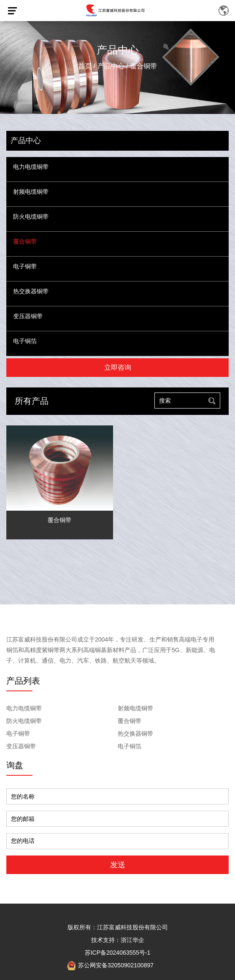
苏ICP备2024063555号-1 (118, 953)
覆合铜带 (25, 242)
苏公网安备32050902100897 (110, 965)
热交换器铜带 (31, 291)
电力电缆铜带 (31, 167)
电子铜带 (25, 267)
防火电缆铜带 (31, 217)
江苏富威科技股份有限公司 (132, 927)
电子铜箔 (25, 341)
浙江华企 (132, 940)
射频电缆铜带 (31, 192)
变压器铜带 (28, 316)
